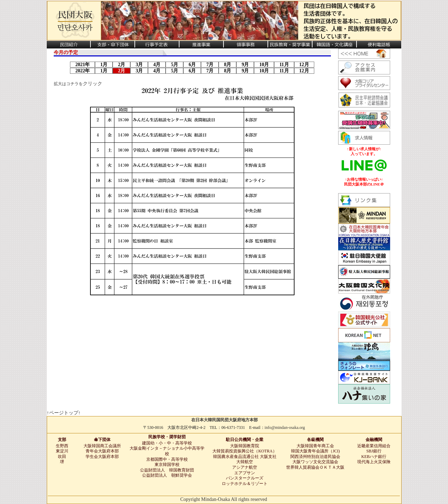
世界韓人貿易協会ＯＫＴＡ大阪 (315, 467)
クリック (93, 84)
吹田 (62, 457)
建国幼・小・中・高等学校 (167, 443)
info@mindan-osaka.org (285, 427)
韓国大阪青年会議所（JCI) (315, 451)
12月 (304, 65)
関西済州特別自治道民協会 (315, 457)
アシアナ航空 (245, 467)
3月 (139, 65)
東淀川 (62, 451)
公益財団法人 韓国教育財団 (167, 470)
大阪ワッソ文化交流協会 (315, 462)
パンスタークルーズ (245, 478)
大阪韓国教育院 (245, 446)
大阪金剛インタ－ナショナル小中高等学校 (167, 451)
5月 (174, 65)
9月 (245, 65)
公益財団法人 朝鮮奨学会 (167, 475)
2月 (121, 65)
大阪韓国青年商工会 (315, 446)
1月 (104, 65)
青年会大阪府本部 (102, 451)
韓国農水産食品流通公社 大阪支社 (245, 457)
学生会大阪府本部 (102, 457)
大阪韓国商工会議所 (102, 446)
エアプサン (245, 473)
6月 (192, 65)
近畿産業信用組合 (374, 446)
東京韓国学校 (167, 465)
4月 (157, 65)
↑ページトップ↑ (64, 413)
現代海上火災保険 (374, 462)
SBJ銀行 (374, 451)
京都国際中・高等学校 (167, 459)
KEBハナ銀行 (374, 457)
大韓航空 (245, 462)
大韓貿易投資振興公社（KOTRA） (244, 451)
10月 (264, 65)
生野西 (62, 446)
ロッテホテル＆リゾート (245, 484)
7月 (210, 65)
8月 (227, 65)
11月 (284, 65)
